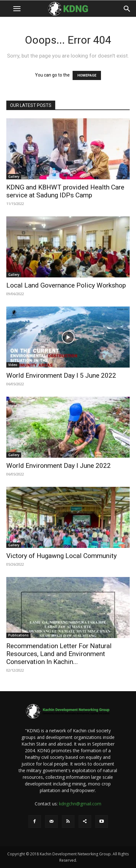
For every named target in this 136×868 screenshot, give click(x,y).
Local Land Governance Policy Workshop (66, 285)
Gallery (14, 177)
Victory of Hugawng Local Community (62, 556)
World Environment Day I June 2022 (59, 466)
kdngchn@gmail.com (80, 804)
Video (13, 365)
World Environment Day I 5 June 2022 (61, 375)
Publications (18, 635)
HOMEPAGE (87, 75)
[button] (17, 9)
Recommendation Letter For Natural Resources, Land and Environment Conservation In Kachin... (59, 654)
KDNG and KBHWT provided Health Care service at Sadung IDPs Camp (65, 191)
